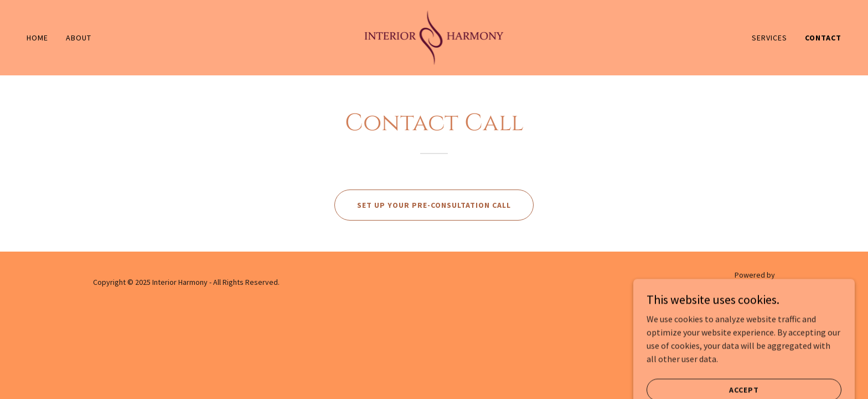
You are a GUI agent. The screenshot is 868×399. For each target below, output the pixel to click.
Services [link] (769, 38)
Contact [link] (823, 38)
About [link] (79, 38)
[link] (434, 37)
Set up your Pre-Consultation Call (434, 205)
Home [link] (37, 38)
